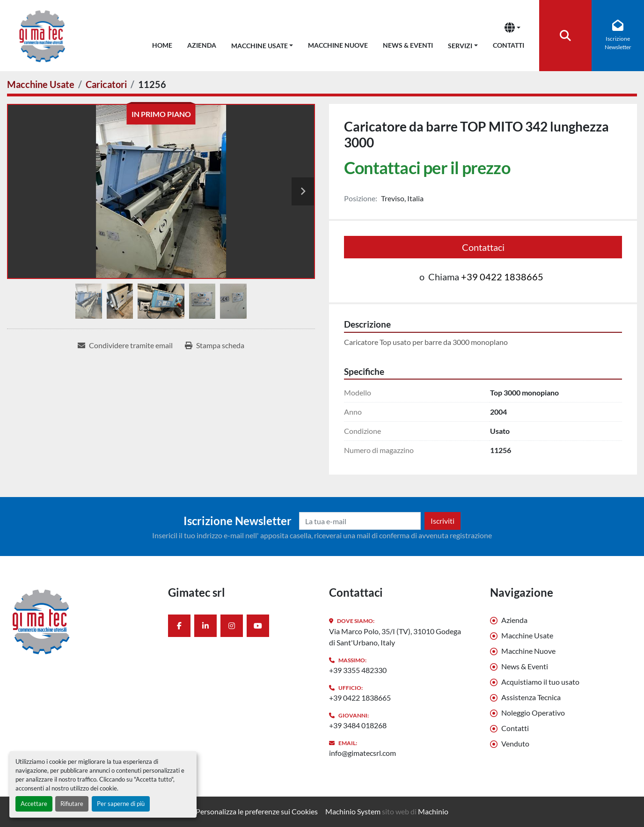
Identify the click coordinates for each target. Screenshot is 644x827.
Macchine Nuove (338, 45)
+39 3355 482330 (358, 670)
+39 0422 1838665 (502, 277)
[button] (262, 44)
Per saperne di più (121, 804)
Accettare (34, 804)
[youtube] (258, 626)
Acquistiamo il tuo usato (540, 682)
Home (162, 45)
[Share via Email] (125, 345)
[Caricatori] (106, 84)
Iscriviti (443, 521)
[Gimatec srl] (80, 621)
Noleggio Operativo (533, 713)
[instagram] (232, 626)
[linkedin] (205, 626)
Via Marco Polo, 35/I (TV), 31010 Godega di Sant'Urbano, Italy (395, 637)
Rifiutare (72, 804)
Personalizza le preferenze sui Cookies (257, 811)
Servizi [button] (460, 46)
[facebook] (179, 626)
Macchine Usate (260, 46)
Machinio (433, 811)
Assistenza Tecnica (531, 697)
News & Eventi (408, 45)
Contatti (509, 45)
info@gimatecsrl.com (362, 753)
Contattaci (483, 247)
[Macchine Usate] (41, 84)
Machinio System (353, 811)
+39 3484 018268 (358, 725)
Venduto (515, 743)
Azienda (202, 45)
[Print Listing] (215, 345)
